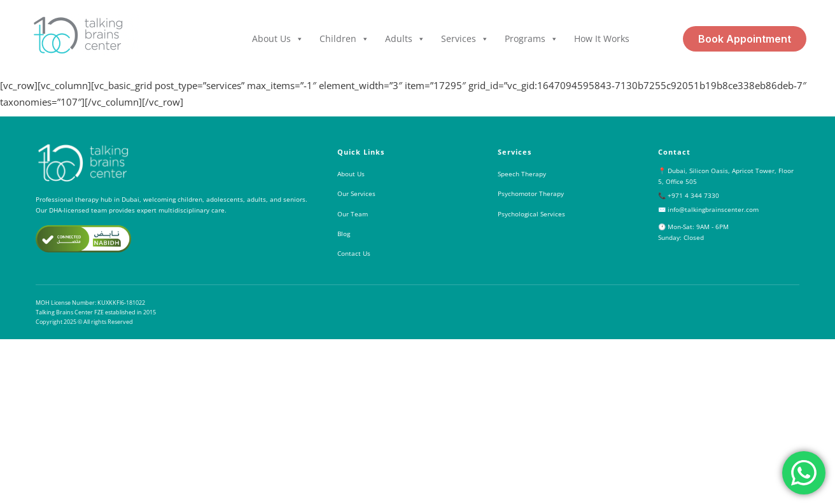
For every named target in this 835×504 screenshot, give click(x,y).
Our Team (353, 214)
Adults (405, 39)
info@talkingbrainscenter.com (713, 209)
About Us (278, 39)
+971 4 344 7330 (693, 195)
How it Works (602, 38)
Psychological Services (531, 214)
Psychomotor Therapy (531, 193)
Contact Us (354, 253)
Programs (531, 39)
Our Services (356, 193)
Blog (344, 234)
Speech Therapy (522, 174)
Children (344, 39)
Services (465, 39)
